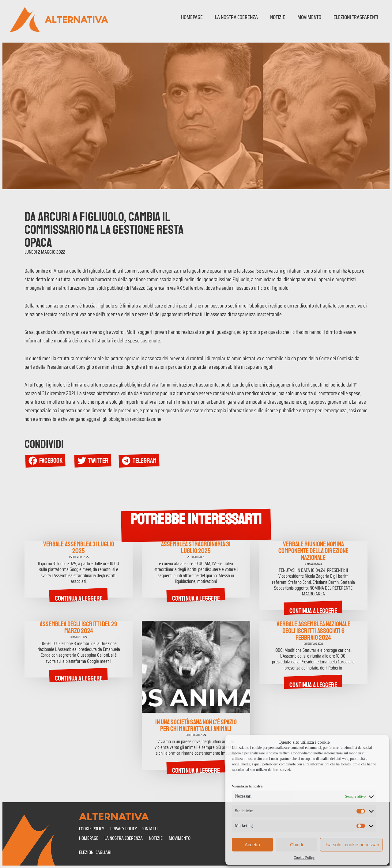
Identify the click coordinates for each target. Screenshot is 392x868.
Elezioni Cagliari (95, 852)
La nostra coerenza (236, 17)
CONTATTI (150, 829)
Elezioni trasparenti (356, 17)
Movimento (309, 17)
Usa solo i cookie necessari (351, 845)
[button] (47, 461)
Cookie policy (92, 829)
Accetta (252, 845)
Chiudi (297, 845)
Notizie (278, 17)
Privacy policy (124, 829)
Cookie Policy (304, 858)
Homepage (192, 17)
